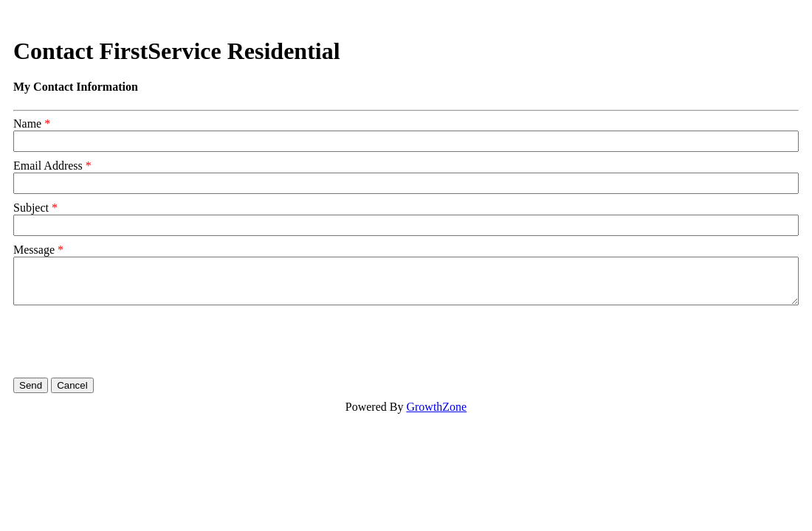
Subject (31, 208)
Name (27, 124)
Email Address (48, 166)
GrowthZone (436, 407)
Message (34, 250)
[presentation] (125, 341)
